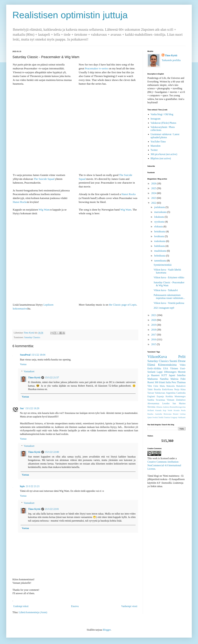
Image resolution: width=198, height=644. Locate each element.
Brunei (176, 414)
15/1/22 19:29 (32, 408)
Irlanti (162, 382)
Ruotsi (151, 382)
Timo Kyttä (34, 377)
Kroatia (177, 410)
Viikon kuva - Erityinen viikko (169, 277)
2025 (154, 188)
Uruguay (174, 417)
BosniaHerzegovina (178, 407)
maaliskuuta (161, 251)
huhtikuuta (160, 246)
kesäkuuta (160, 236)
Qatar (150, 417)
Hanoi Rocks (20, 202)
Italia (168, 382)
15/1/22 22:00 (52, 452)
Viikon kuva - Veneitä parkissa (169, 303)
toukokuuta (160, 241)
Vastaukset (29, 371)
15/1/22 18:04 (38, 355)
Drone (182, 361)
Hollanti (151, 410)
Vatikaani (182, 417)
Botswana (167, 414)
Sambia (151, 400)
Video (183, 365)
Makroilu (171, 386)
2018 (154, 330)
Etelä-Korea (167, 389)
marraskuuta (161, 212)
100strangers (170, 372)
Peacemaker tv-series (96, 68)
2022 (154, 203)
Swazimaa (160, 400)
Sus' (22, 408)
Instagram (156, 119)
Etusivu (75, 606)
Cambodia (181, 393)
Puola (183, 410)
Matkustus (153, 379)
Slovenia (151, 407)
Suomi (173, 361)
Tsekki (161, 417)
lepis (22, 486)
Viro (150, 386)
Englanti (151, 396)
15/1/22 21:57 (52, 377)
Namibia (164, 379)
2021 (154, 315)
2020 (154, 320)
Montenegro (180, 396)
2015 (154, 344)
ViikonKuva (157, 357)
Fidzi (183, 379)
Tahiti (150, 389)
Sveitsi (155, 417)
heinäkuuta (160, 231)
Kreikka (169, 396)
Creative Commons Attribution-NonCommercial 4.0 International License (164, 465)
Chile (156, 386)
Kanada (158, 410)
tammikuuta (160, 261)
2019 (154, 325)
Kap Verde (167, 410)
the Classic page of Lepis (123, 305)
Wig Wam (44, 210)
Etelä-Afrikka (154, 368)
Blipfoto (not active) (161, 158)
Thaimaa (181, 382)
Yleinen (174, 368)
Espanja (160, 396)
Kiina (183, 389)
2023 (154, 198)
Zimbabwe (181, 400)
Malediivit (181, 386)
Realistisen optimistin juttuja (70, 15)
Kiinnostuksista (167, 365)
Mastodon (156, 146)
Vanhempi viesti (129, 606)
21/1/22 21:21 (33, 486)
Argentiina (171, 393)
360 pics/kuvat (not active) (164, 154)
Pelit (182, 357)
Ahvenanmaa (153, 403)
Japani (172, 375)
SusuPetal (25, 355)
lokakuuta (159, 217)
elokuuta (159, 226)
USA (166, 368)
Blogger (107, 630)
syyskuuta (160, 222)
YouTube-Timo (158, 142)
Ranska (150, 414)
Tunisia (167, 417)
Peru (174, 382)
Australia (158, 414)
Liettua (183, 414)
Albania (159, 407)
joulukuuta (160, 207)
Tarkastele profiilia (171, 60)
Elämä (151, 365)
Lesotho (166, 403)
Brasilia (157, 389)
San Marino (179, 403)
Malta (162, 386)
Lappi (160, 372)
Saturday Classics (32, 337)
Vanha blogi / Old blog (162, 114)
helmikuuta (160, 256)
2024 (154, 193)
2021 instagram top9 (164, 308)
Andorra (166, 407)
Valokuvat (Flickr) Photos (163, 123)
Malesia (174, 379)
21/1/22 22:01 (52, 509)
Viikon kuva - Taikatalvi (166, 290)
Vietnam (171, 400)
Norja (177, 389)
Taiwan (151, 393)
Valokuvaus (160, 393)
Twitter (154, 150)
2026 (154, 183)
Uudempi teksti (21, 606)
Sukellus (181, 375)
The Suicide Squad (44, 179)
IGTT (164, 375)
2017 (154, 335)
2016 (154, 339)
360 (156, 382)
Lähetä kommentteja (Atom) (33, 612)
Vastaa (23, 364)
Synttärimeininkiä (163, 265)
